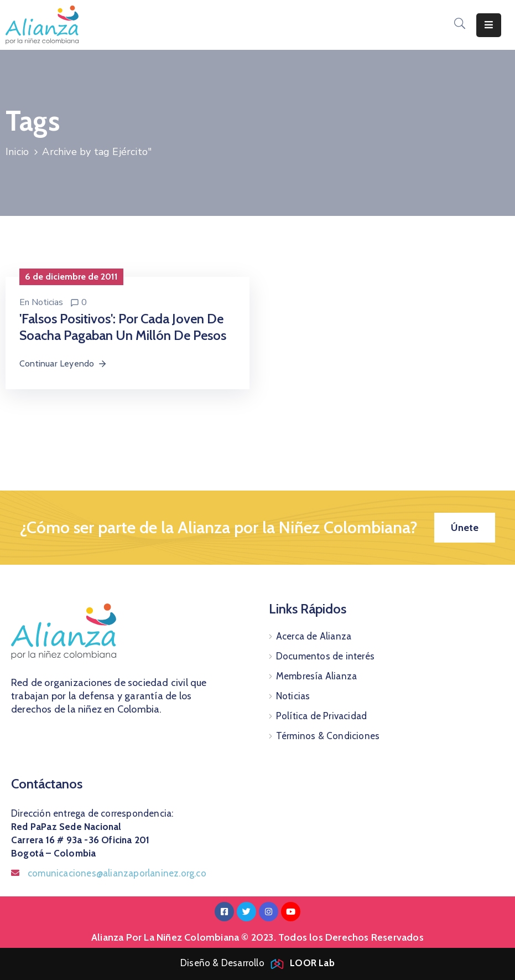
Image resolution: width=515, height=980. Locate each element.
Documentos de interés (325, 656)
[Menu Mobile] (489, 25)
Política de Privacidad (321, 716)
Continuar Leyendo (63, 363)
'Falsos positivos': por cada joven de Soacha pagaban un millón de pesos (123, 327)
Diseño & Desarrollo (257, 963)
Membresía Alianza (316, 676)
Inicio (17, 152)
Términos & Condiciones (328, 736)
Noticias (47, 302)
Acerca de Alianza (314, 636)
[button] (465, 528)
